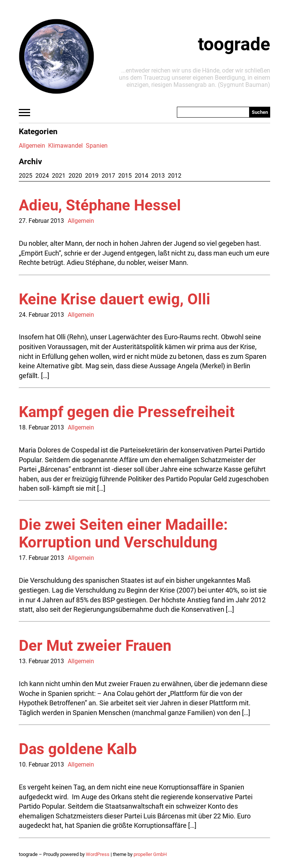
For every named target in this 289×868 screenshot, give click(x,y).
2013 (158, 176)
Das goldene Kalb (78, 749)
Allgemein (32, 146)
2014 (141, 176)
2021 (59, 176)
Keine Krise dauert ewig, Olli (115, 299)
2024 (42, 176)
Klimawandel (65, 146)
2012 (175, 176)
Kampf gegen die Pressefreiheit (127, 412)
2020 (75, 176)
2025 (26, 176)
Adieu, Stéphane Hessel (100, 205)
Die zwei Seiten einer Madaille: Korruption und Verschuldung (123, 534)
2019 (92, 176)
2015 (125, 176)
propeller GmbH (150, 854)
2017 (108, 176)
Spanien (97, 146)
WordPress (98, 854)
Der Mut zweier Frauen (95, 646)
